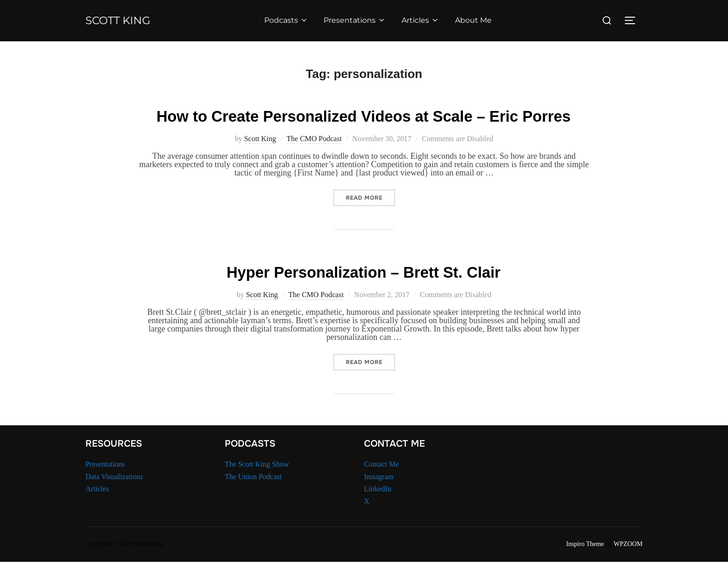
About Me (478, 20)
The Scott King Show (257, 482)
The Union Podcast (253, 494)
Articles (425, 20)
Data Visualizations (114, 494)
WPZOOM (628, 562)
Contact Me (381, 482)
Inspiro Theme (585, 562)
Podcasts (290, 20)
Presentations (359, 20)
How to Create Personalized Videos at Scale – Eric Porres (363, 125)
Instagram (379, 494)
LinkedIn (378, 506)
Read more (370, 216)
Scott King (122, 20)
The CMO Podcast (314, 157)
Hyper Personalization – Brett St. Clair (364, 289)
